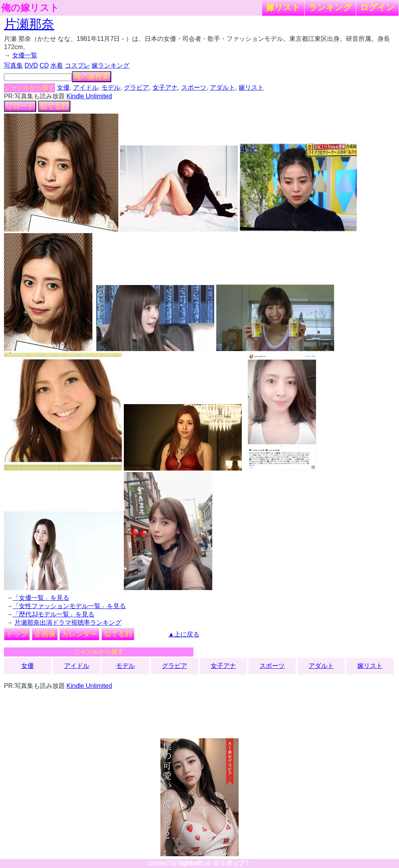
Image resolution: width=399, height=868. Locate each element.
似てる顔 (54, 106)
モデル (111, 87)
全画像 (45, 634)
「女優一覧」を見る (41, 598)
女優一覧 (25, 55)
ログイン (377, 7)
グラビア (136, 87)
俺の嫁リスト (30, 8)
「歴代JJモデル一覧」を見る (53, 614)
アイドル (86, 87)
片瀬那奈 (29, 24)
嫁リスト (283, 7)
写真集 (13, 65)
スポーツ (194, 87)
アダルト (222, 87)
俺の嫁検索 (92, 77)
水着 (57, 65)
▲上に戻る (184, 634)
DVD (31, 65)
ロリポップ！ (232, 863)
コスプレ (77, 65)
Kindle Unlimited (89, 96)
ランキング (330, 7)
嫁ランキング (110, 65)
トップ (17, 634)
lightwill (191, 863)
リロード (20, 106)
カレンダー (79, 634)
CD (44, 65)
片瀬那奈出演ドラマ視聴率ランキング (68, 622)
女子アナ (165, 87)
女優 (63, 87)
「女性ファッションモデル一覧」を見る (69, 606)
